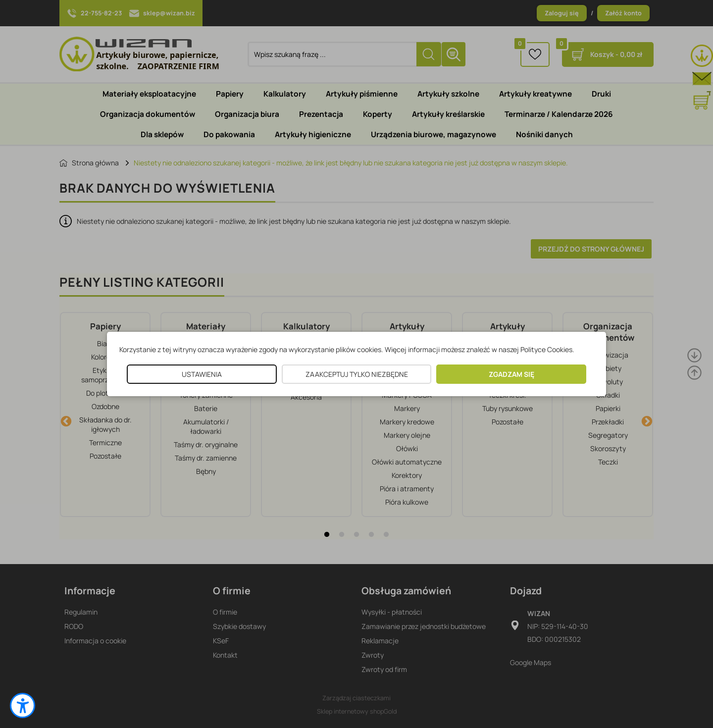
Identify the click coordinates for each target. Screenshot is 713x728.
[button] (23, 705)
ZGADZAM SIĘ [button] (511, 374)
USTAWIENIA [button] (202, 374)
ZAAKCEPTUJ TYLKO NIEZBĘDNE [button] (357, 374)
